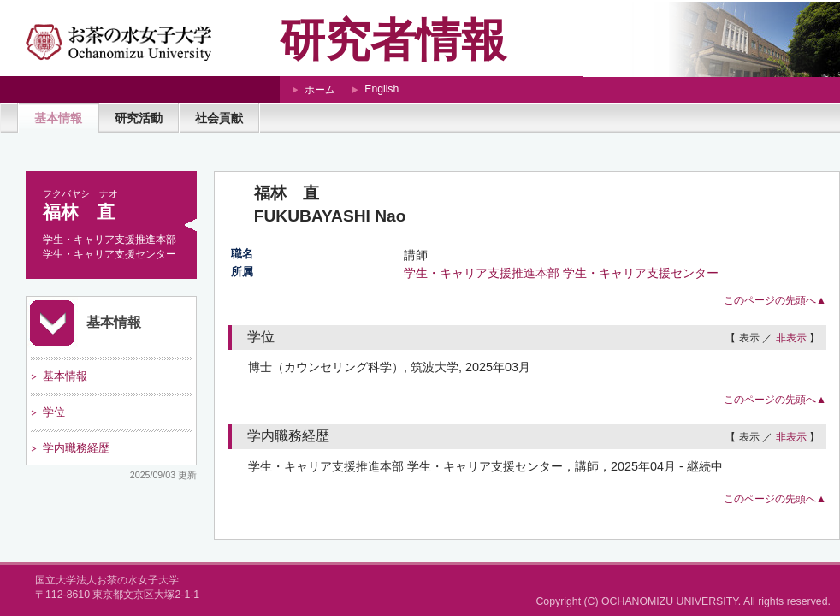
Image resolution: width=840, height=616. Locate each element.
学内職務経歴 (76, 448)
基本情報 (58, 118)
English (382, 89)
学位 (54, 412)
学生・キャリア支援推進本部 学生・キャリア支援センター (561, 273)
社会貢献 (219, 118)
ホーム (320, 90)
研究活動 (139, 118)
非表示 (791, 338)
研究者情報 (393, 40)
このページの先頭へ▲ (775, 300)
